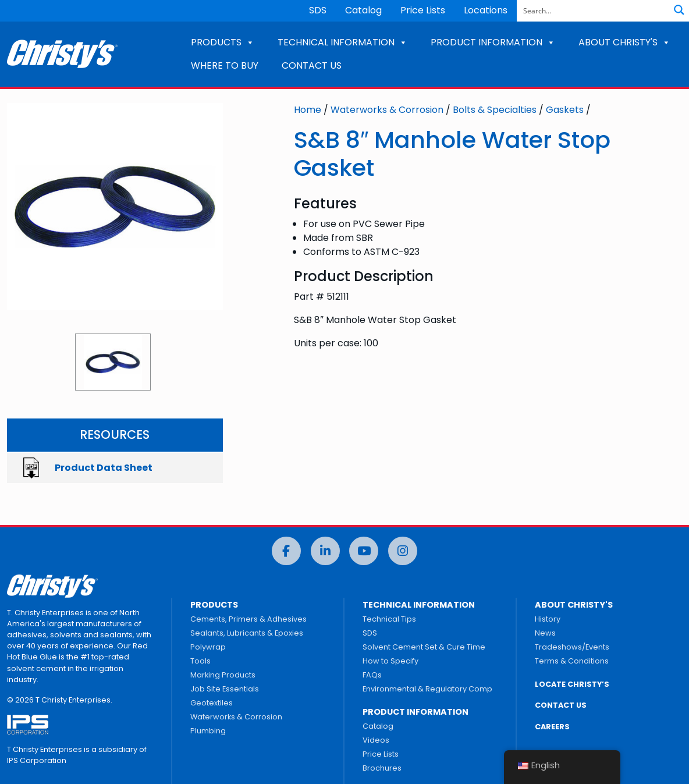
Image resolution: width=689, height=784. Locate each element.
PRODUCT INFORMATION (493, 42)
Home (308, 110)
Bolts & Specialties (495, 110)
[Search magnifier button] (679, 10)
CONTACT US (312, 65)
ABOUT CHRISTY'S (624, 42)
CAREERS (552, 727)
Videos (376, 740)
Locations (486, 10)
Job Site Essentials (225, 689)
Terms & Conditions (572, 661)
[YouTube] (364, 551)
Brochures (382, 768)
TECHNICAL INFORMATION (342, 42)
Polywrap (208, 647)
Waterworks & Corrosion (387, 110)
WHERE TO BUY (225, 65)
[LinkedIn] (325, 551)
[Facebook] (286, 551)
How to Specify (390, 661)
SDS (318, 10)
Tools (200, 661)
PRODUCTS (223, 42)
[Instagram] (403, 551)
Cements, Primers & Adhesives (248, 619)
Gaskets (565, 110)
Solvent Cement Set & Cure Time (424, 647)
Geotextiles (212, 703)
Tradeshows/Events (572, 647)
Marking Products (223, 675)
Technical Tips (389, 619)
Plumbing (208, 731)
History (548, 619)
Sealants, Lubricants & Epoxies (247, 633)
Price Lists (423, 10)
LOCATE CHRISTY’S (572, 684)
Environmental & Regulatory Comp (427, 689)
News (545, 633)
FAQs (372, 675)
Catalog (363, 10)
